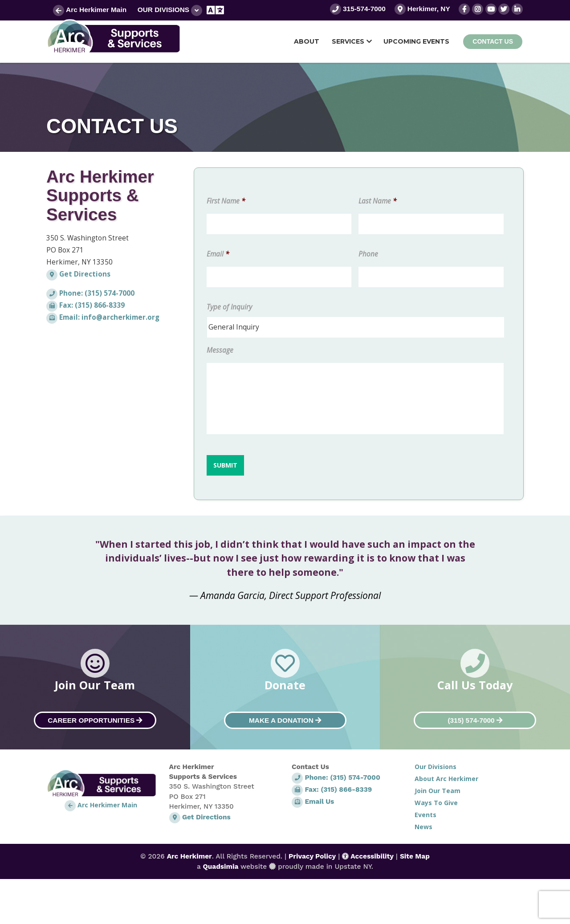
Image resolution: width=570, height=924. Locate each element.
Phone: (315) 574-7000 (90, 293)
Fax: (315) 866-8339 (85, 305)
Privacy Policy (312, 856)
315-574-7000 (358, 9)
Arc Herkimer (189, 856)
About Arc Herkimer (446, 779)
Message (220, 350)
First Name (226, 201)
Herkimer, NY (422, 9)
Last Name (377, 201)
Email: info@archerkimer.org (103, 317)
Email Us (313, 802)
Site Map (415, 856)
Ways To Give (436, 803)
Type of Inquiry (229, 307)
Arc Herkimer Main (90, 10)
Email (218, 254)
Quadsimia (220, 867)
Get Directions (78, 274)
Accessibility (368, 856)
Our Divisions (170, 10)
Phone (368, 254)
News (423, 827)
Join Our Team (438, 791)
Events (425, 815)
